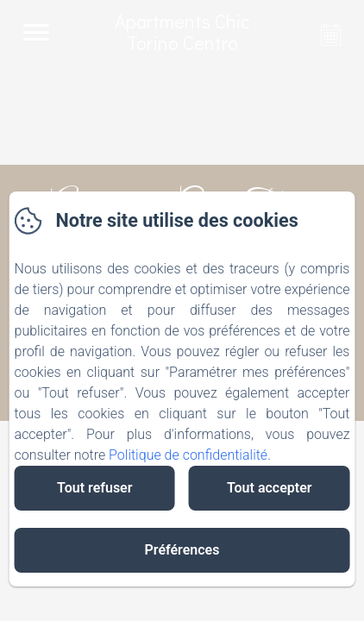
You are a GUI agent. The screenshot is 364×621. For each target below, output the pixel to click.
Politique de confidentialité (188, 455)
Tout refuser (94, 488)
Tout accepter (270, 488)
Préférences (182, 550)
